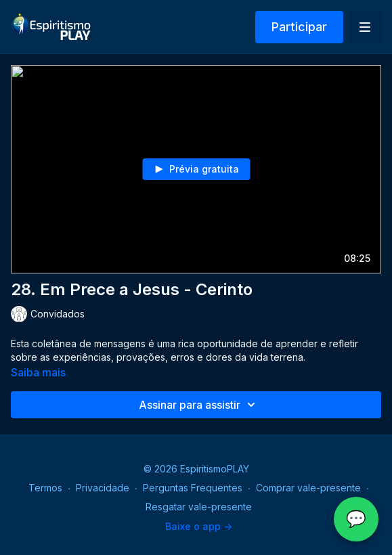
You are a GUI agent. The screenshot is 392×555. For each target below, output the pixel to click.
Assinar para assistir (199, 405)
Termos (45, 488)
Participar (299, 27)
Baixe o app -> (199, 526)
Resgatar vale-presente (199, 507)
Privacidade (103, 488)
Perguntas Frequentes (193, 488)
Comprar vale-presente (308, 488)
